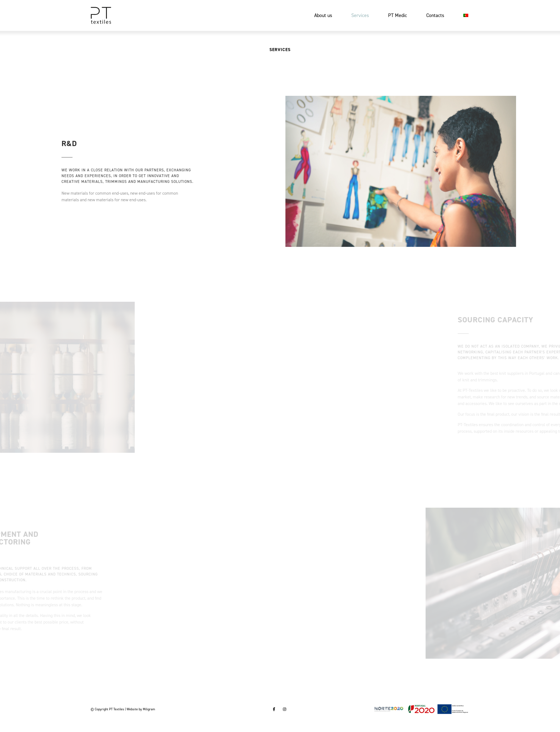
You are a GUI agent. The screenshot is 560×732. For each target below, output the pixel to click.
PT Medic (398, 15)
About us (323, 15)
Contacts (435, 15)
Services (360, 15)
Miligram (149, 709)
